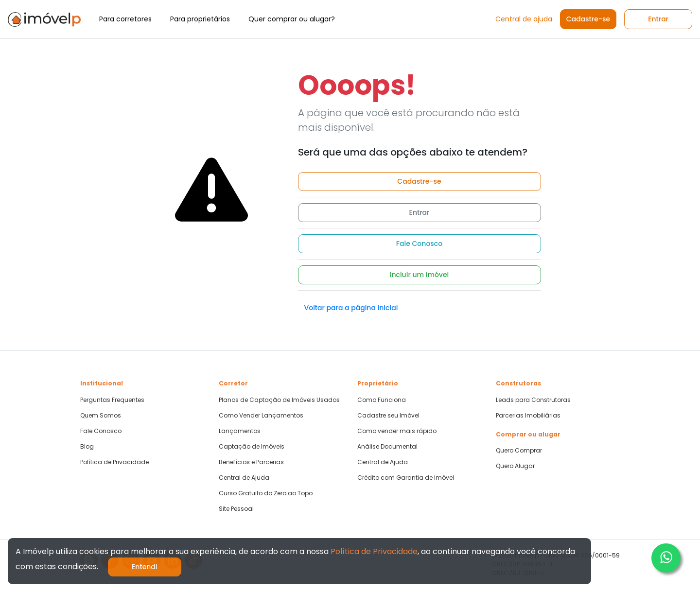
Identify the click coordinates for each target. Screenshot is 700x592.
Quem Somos (101, 416)
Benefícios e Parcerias (251, 462)
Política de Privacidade (114, 462)
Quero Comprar (519, 451)
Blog (87, 447)
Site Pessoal (236, 509)
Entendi (145, 567)
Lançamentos (240, 431)
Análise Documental (387, 447)
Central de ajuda (524, 19)
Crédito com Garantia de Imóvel (406, 478)
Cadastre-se (588, 19)
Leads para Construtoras (533, 400)
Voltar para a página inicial (351, 308)
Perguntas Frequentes (112, 400)
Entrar (658, 19)
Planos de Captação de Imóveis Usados (279, 400)
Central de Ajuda (244, 478)
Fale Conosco (419, 244)
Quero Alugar (515, 466)
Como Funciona (382, 400)
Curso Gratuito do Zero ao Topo (266, 493)
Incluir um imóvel (420, 275)
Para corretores (125, 19)
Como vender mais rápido (397, 431)
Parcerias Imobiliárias (528, 416)
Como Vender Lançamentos (261, 416)
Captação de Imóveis (252, 447)
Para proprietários (200, 19)
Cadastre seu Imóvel (388, 416)
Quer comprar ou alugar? (292, 19)
